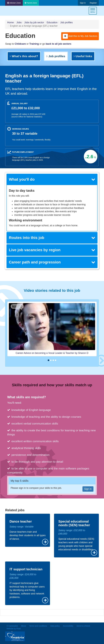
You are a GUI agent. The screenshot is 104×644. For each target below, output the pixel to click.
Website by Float (14, 629)
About (23, 626)
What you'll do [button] (52, 179)
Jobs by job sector (34, 22)
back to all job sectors (59, 44)
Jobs (19, 22)
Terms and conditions (38, 626)
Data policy (55, 626)
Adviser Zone (14, 3)
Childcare (20, 44)
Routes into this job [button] (52, 238)
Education (52, 22)
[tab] (52, 180)
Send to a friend (83, 626)
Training (34, 44)
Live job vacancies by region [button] (52, 250)
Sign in (83, 3)
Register (93, 3)
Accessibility (68, 626)
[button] (65, 36)
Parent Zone (31, 3)
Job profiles (66, 22)
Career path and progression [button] (52, 262)
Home (10, 22)
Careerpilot (17, 11)
